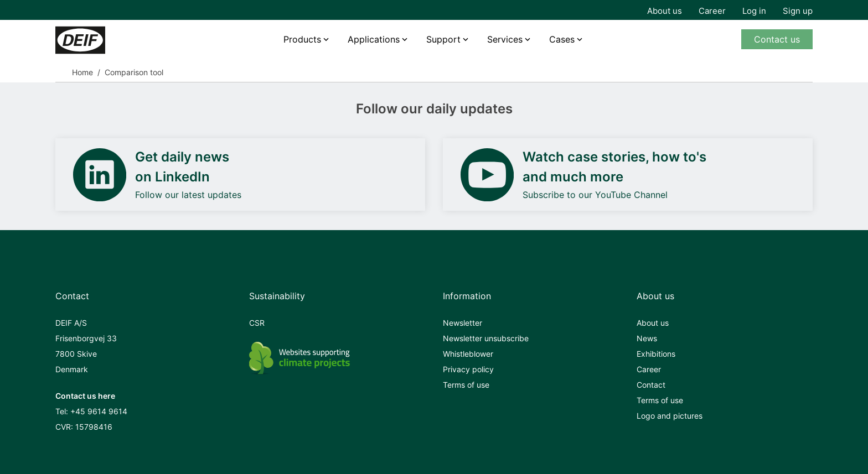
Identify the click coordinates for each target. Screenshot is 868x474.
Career (712, 11)
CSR (257, 323)
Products (302, 39)
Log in (754, 11)
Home (82, 72)
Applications (374, 39)
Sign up (798, 11)
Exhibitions (656, 354)
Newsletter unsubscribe (486, 338)
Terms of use (466, 385)
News (647, 338)
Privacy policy (468, 369)
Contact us (777, 39)
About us (665, 11)
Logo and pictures (670, 416)
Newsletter (463, 323)
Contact (651, 385)
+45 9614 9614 (99, 411)
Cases (562, 39)
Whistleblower (468, 354)
